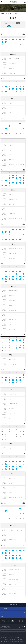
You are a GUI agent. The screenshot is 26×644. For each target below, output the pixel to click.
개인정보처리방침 (4, 633)
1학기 (13, 26)
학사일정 (17, 13)
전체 (9, 26)
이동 (18, 23)
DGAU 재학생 (4, 609)
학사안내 (9, 13)
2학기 (17, 26)
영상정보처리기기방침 (12, 633)
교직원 (3, 616)
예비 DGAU (4, 612)
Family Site (3, 631)
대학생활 (2, 13)
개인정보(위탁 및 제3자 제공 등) (6, 635)
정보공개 (14, 635)
